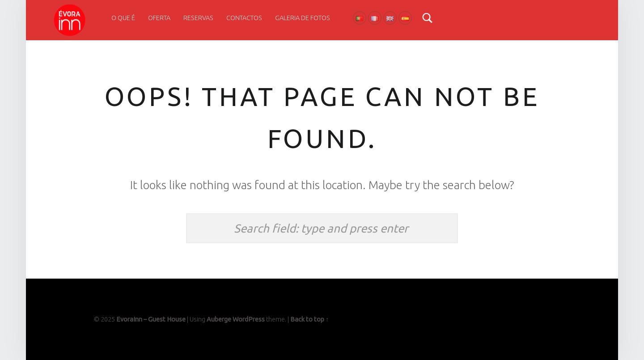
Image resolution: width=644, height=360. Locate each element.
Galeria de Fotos (303, 18)
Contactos (244, 18)
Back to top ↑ (309, 319)
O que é (123, 18)
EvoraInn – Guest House (151, 319)
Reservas (198, 18)
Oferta (159, 18)
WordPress (249, 319)
